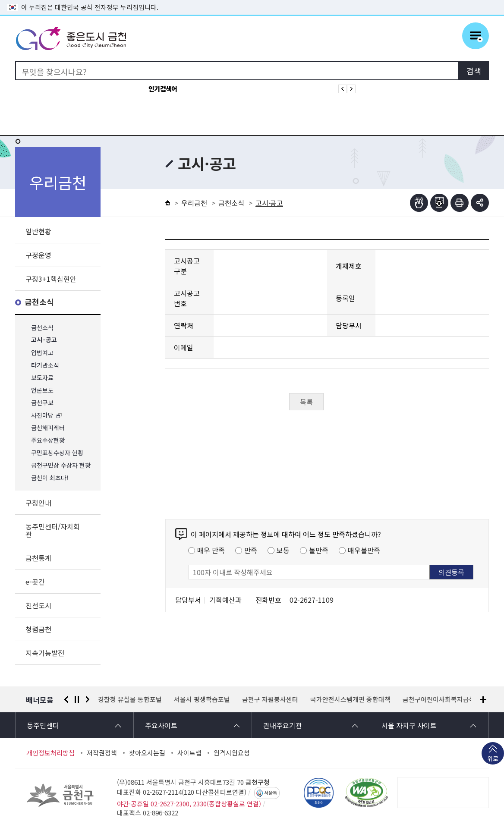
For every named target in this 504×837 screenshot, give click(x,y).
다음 (88, 699)
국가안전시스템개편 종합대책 (351, 699)
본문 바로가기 (252, 0)
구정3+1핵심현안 (51, 279)
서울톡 (271, 793)
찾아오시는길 (147, 753)
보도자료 (42, 378)
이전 (66, 699)
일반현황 (38, 231)
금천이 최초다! (50, 478)
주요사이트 (161, 725)
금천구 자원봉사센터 (271, 699)
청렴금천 (38, 629)
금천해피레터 (48, 428)
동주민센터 (43, 725)
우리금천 (194, 203)
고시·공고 (44, 340)
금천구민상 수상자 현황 (61, 465)
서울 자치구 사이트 (409, 725)
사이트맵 (189, 753)
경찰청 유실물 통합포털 (130, 699)
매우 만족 (211, 550)
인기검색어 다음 (351, 89)
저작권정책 (102, 753)
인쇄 (460, 203)
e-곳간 (35, 582)
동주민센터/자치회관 (53, 530)
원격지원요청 (232, 753)
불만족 (319, 550)
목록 (306, 402)
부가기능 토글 (480, 203)
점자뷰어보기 (419, 203)
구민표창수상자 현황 (57, 453)
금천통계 (38, 558)
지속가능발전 (45, 653)
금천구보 (42, 403)
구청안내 (38, 503)
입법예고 (42, 353)
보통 (283, 550)
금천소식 (39, 302)
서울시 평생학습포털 (202, 699)
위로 (493, 759)
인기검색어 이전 (343, 89)
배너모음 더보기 (483, 700)
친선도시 (38, 605)
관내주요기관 (283, 725)
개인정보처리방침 (50, 753)
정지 (77, 699)
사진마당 (42, 415)
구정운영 (38, 255)
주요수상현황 (48, 440)
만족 (251, 550)
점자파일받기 (439, 203)
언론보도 (42, 390)
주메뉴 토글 (476, 36)
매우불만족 (364, 550)
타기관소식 (45, 365)
